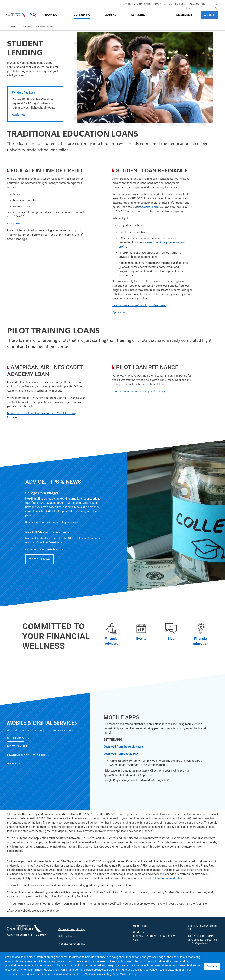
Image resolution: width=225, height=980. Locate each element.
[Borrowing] (82, 15)
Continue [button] (212, 966)
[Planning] (110, 15)
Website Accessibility (72, 944)
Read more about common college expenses (52, 523)
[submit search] (217, 8)
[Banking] (51, 15)
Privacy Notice (67, 937)
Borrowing (27, 27)
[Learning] (138, 15)
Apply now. (14, 223)
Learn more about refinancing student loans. (139, 305)
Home (12, 27)
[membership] (185, 15)
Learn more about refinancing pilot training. (139, 391)
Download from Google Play (121, 754)
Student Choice (150, 207)
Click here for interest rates (165, 878)
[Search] (202, 8)
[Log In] (210, 15)
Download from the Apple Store (123, 747)
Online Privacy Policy (72, 929)
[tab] (43, 739)
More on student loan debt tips (44, 549)
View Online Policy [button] (125, 974)
